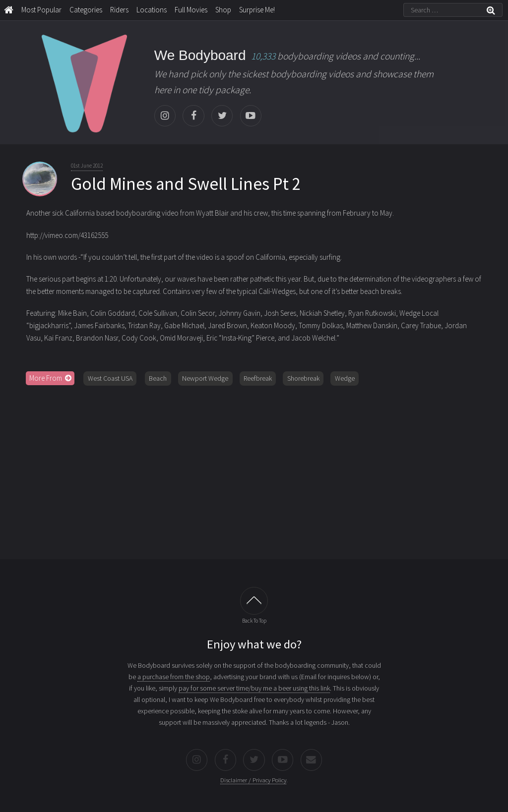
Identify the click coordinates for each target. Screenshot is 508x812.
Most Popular (41, 10)
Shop (223, 10)
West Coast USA (110, 378)
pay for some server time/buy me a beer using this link (254, 688)
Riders (119, 10)
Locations (152, 10)
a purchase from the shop (174, 677)
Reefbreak (258, 378)
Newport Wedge (205, 378)
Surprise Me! (257, 10)
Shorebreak (303, 378)
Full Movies (191, 10)
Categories (86, 10)
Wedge (345, 378)
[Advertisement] (254, 469)
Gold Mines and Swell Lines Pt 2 (186, 184)
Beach (158, 378)
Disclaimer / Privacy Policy (253, 780)
